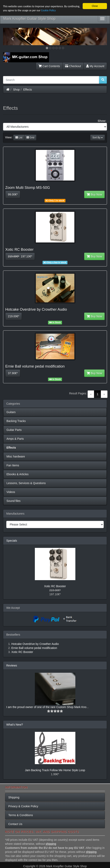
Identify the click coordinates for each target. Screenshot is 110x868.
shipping (51, 844)
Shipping (14, 797)
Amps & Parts (15, 439)
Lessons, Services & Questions (26, 483)
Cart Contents (49, 66)
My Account (95, 66)
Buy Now (94, 194)
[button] (11, 37)
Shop (17, 89)
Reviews (12, 665)
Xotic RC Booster (55, 586)
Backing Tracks (16, 421)
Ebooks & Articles (18, 474)
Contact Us (15, 824)
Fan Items (13, 465)
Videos (11, 492)
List (19, 138)
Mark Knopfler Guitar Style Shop (29, 19)
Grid (30, 138)
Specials (12, 541)
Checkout (73, 66)
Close (95, 6)
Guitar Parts (14, 430)
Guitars (11, 412)
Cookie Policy (48, 10)
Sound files (13, 501)
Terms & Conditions (21, 815)
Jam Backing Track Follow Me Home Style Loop (55, 770)
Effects (28, 89)
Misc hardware (16, 456)
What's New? (15, 725)
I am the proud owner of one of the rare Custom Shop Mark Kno (46, 707)
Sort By (98, 138)
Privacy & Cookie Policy (23, 806)
